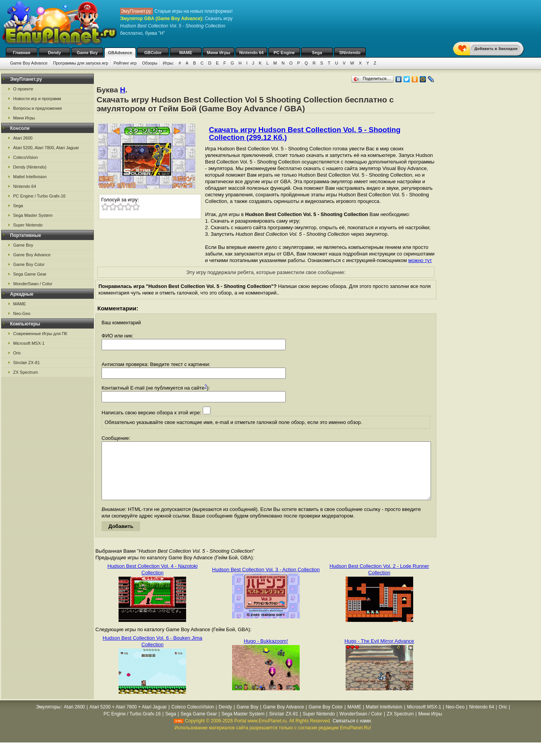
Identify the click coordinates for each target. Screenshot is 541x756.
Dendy (54, 53)
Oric (17, 353)
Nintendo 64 (252, 53)
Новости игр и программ (37, 99)
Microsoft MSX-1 (29, 343)
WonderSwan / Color (33, 284)
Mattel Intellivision (30, 177)
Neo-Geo (22, 313)
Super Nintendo (28, 225)
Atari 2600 (23, 138)
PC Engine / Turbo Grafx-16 (39, 196)
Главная (22, 53)
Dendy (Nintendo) (30, 167)
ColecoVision (25, 157)
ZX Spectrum (25, 372)
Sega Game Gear (30, 274)
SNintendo (350, 53)
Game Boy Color (29, 264)
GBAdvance (120, 53)
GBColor (153, 53)
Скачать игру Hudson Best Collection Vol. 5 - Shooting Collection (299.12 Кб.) (305, 134)
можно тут (420, 260)
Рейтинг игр (125, 63)
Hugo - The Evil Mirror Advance (379, 653)
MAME (186, 53)
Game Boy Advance (29, 63)
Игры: (168, 63)
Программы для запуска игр (81, 63)
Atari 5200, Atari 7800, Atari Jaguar (46, 148)
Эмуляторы (48, 719)
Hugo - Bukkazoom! (266, 653)
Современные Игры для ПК (40, 334)
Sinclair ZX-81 (26, 363)
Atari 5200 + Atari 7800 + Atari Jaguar (128, 719)
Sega (317, 53)
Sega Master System (33, 215)
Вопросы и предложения (37, 108)
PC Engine (284, 53)
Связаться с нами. (353, 732)
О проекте (23, 89)
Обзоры (150, 63)
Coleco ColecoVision (193, 719)
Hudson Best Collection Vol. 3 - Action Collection (266, 581)
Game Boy (87, 53)
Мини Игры (219, 53)
